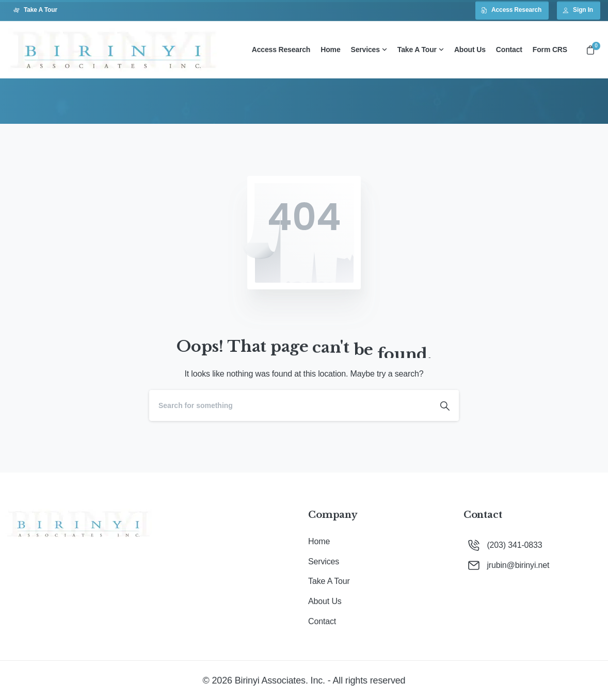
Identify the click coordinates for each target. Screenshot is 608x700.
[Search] (290, 405)
